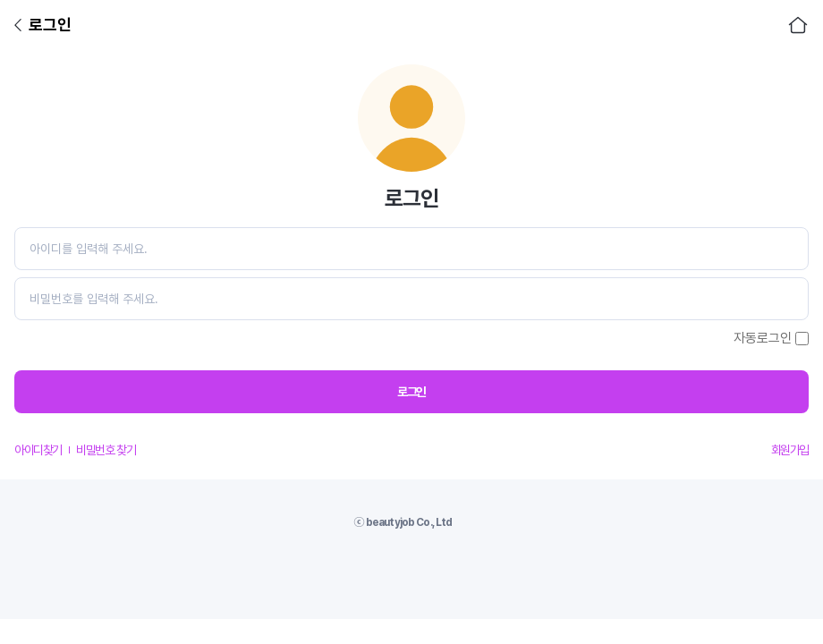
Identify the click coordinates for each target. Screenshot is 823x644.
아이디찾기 (38, 450)
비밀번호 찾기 (106, 450)
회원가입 (790, 450)
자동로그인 (763, 338)
